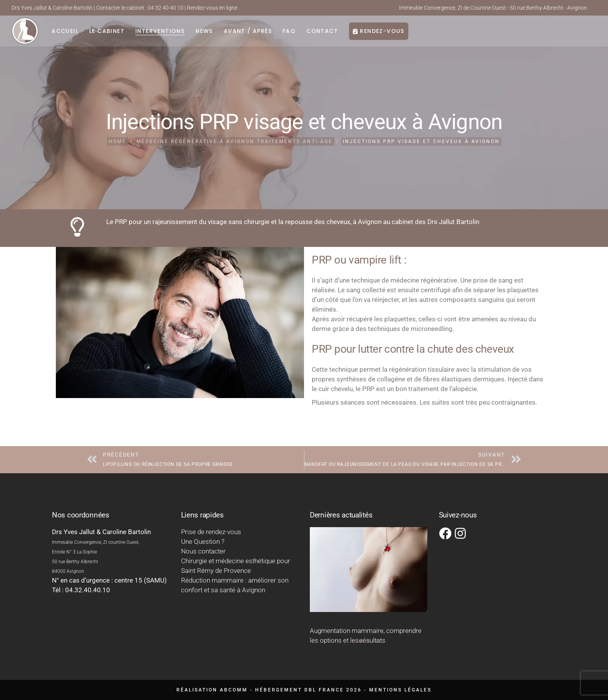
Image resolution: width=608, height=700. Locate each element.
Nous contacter (203, 551)
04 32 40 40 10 (166, 8)
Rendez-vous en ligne (212, 8)
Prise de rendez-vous (211, 532)
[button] (361, 641)
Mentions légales (400, 690)
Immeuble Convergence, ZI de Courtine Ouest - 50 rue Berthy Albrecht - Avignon (493, 8)
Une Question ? (203, 541)
